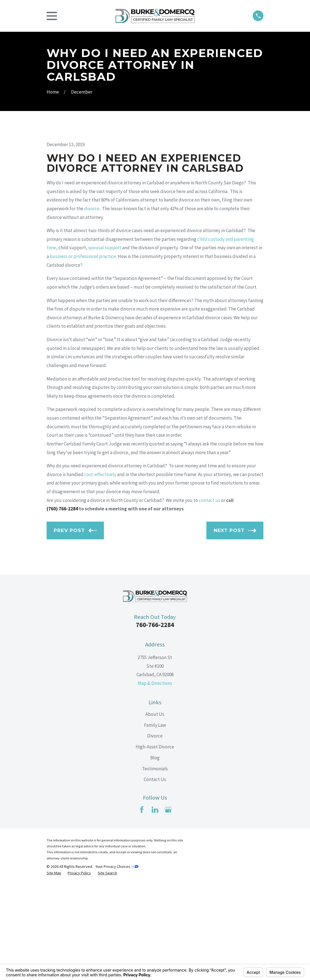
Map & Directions (155, 779)
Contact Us (155, 875)
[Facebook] (142, 905)
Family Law (155, 821)
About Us (155, 810)
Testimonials (155, 864)
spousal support (105, 343)
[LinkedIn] (155, 905)
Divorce (155, 831)
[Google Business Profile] (168, 905)
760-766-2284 (155, 721)
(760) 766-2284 (62, 604)
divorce (92, 304)
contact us (209, 596)
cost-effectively (100, 570)
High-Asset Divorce (155, 842)
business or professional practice (83, 352)
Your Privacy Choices (117, 962)
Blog (155, 853)
